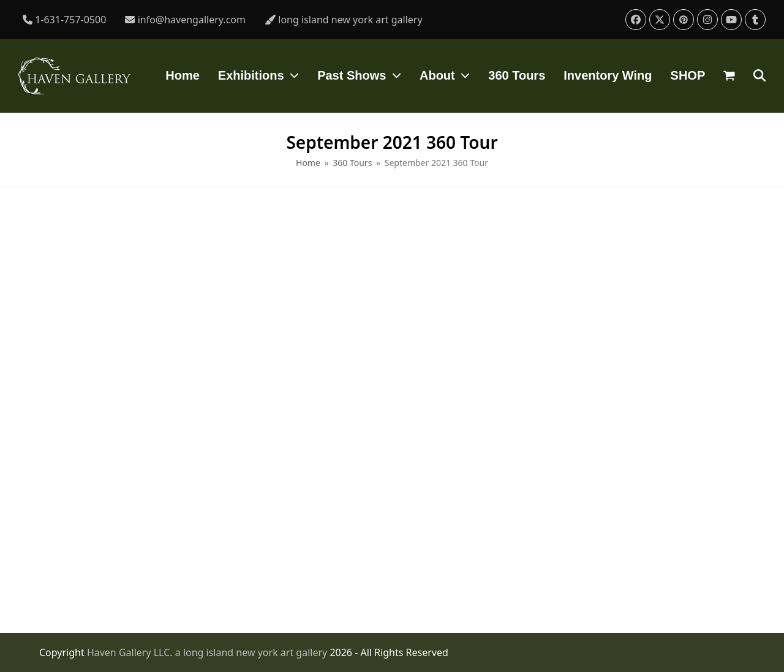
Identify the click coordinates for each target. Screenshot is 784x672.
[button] (729, 76)
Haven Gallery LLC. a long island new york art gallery (209, 652)
